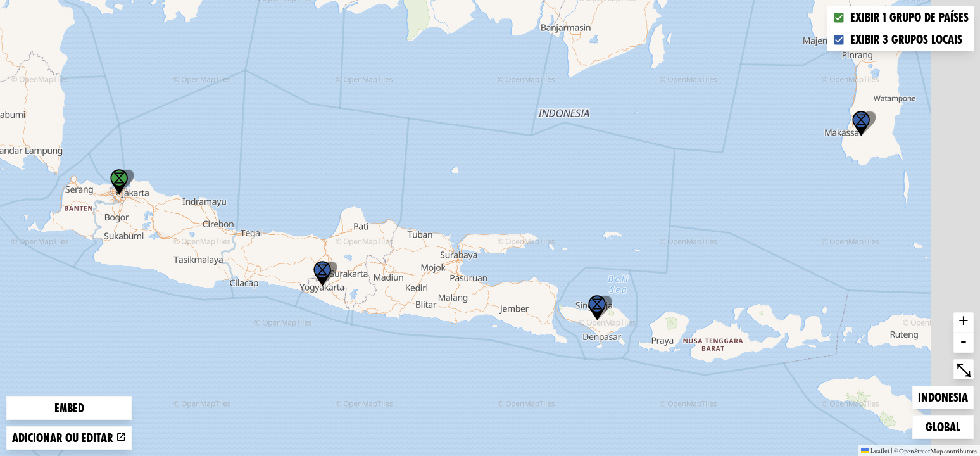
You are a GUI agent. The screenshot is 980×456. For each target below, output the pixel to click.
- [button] (964, 343)
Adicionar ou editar (69, 438)
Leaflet (875, 450)
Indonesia (943, 396)
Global (946, 426)
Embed (69, 408)
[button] (322, 274)
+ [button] (964, 322)
